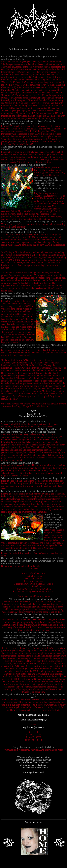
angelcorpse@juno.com (33, 727)
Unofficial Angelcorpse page (34, 720)
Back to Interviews (33, 822)
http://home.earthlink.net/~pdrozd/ (33, 715)
